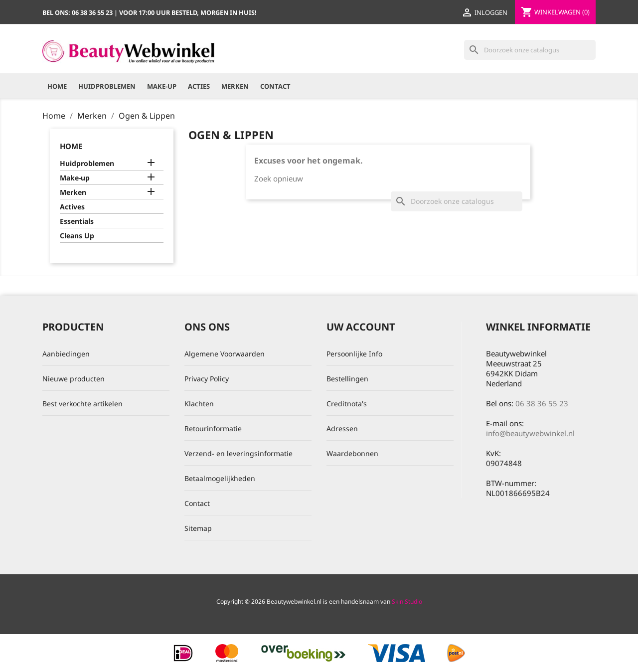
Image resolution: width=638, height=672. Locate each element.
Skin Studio (407, 601)
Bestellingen (347, 379)
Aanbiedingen (66, 354)
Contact (275, 86)
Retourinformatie (213, 428)
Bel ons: (78, 12)
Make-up (162, 86)
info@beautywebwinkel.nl (530, 433)
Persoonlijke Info (354, 354)
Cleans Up (77, 236)
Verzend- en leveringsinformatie (239, 453)
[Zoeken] (530, 50)
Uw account (361, 327)
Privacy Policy (207, 379)
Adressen (342, 428)
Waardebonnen (352, 453)
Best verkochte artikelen (82, 404)
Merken (235, 86)
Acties (199, 86)
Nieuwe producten (74, 379)
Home (57, 86)
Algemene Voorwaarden (225, 354)
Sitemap (198, 528)
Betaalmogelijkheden (220, 478)
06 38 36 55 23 (542, 403)
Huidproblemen (107, 86)
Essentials (77, 221)
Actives (72, 207)
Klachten (199, 404)
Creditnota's (347, 404)
